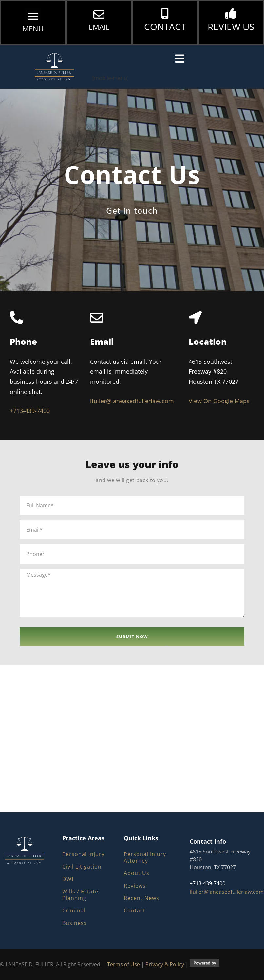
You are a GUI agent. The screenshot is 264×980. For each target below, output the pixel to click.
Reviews (135, 886)
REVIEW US (231, 27)
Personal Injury (83, 854)
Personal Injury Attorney (145, 857)
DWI (68, 879)
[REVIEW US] (231, 13)
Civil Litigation (82, 867)
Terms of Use (123, 965)
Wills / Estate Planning (80, 895)
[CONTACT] (165, 13)
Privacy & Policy (165, 965)
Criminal (74, 911)
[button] (33, 17)
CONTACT (165, 27)
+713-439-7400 (30, 411)
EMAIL (99, 27)
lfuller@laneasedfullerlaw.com (132, 401)
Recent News (141, 898)
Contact (135, 911)
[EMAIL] (99, 14)
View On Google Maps (219, 401)
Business (75, 923)
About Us (137, 873)
